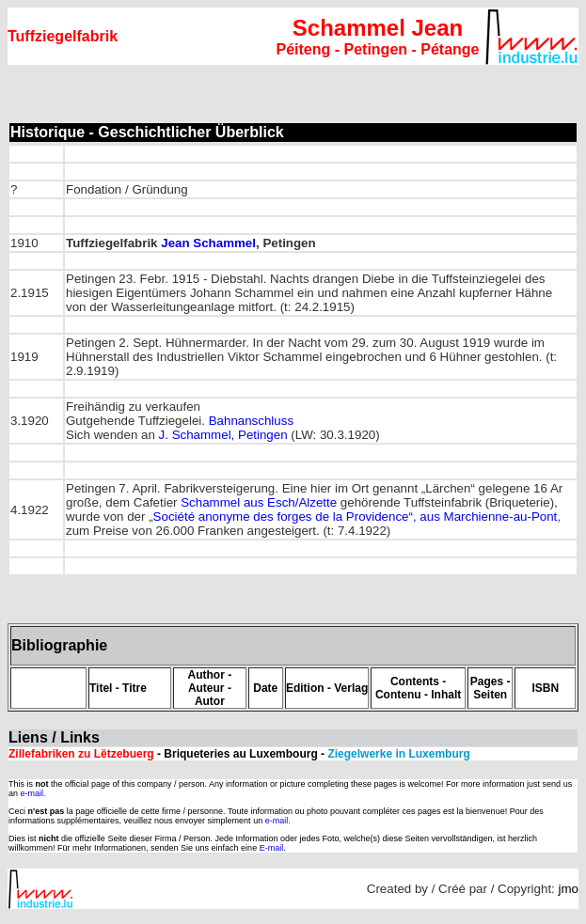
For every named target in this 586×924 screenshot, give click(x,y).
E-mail (272, 848)
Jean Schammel (208, 243)
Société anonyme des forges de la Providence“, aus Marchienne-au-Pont (356, 517)
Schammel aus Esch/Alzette (259, 502)
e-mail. (33, 793)
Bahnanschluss (251, 421)
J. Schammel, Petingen (223, 435)
